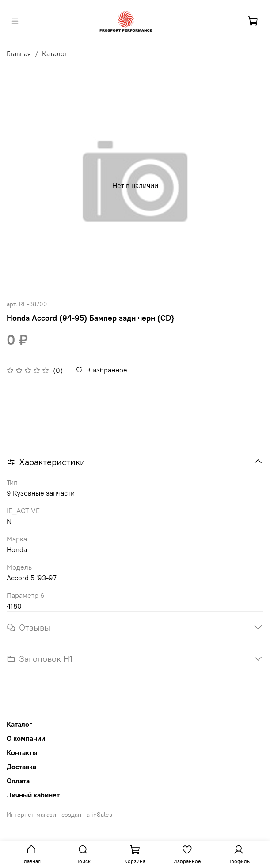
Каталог (55, 53)
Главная (19, 53)
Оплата (18, 781)
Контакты (22, 752)
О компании (26, 738)
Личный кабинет (33, 795)
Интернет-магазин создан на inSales (59, 815)
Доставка (21, 767)
